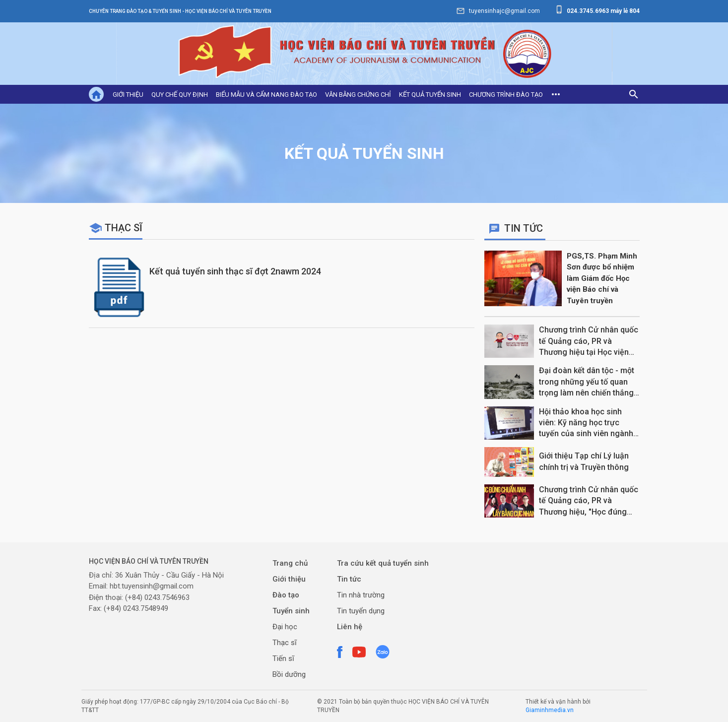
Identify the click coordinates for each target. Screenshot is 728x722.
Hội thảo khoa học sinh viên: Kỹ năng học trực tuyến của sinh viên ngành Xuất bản (586, 423)
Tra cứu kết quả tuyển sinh (383, 563)
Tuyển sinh (291, 611)
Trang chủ (290, 563)
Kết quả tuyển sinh (430, 95)
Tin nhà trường (361, 595)
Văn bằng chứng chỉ (358, 95)
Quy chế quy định (180, 95)
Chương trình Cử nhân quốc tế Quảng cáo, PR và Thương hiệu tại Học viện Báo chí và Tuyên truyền (589, 341)
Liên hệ (350, 627)
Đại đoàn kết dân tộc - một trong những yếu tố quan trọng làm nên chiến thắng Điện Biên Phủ (587, 382)
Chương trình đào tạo (506, 95)
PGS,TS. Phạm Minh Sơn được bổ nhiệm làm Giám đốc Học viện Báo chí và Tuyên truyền (602, 278)
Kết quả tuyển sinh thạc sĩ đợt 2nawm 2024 (235, 271)
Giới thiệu (128, 95)
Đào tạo (286, 595)
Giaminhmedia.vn (550, 710)
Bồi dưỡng (289, 674)
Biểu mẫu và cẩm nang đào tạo (266, 95)
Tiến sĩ (283, 658)
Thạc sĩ (124, 228)
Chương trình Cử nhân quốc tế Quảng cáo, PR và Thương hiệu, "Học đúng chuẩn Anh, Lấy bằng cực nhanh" (589, 501)
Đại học (285, 627)
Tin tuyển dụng (361, 611)
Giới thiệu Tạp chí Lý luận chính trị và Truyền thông (584, 461)
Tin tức (349, 579)
